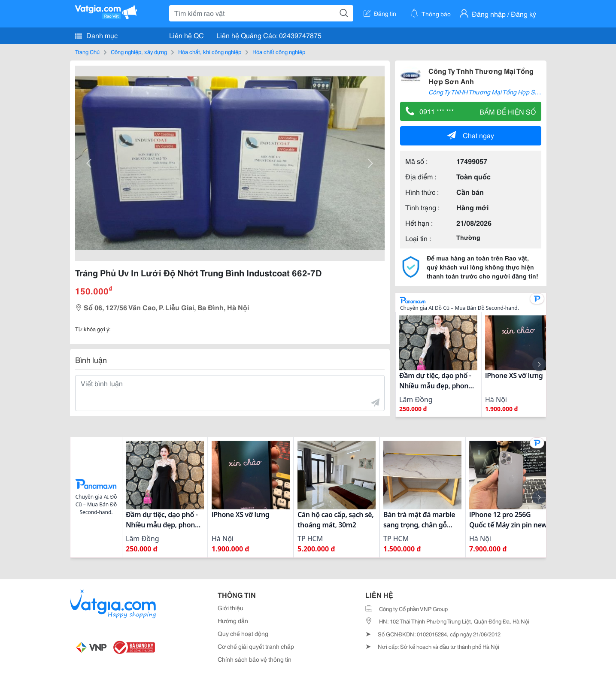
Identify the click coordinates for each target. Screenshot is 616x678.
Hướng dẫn (233, 620)
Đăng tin (380, 13)
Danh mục (96, 35)
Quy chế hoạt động (243, 633)
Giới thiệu (231, 608)
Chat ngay (471, 135)
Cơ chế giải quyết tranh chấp (256, 646)
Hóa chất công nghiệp (279, 51)
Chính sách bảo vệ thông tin (255, 659)
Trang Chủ (87, 51)
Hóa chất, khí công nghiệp (210, 51)
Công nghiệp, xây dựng (139, 51)
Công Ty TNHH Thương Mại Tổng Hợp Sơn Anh (491, 92)
